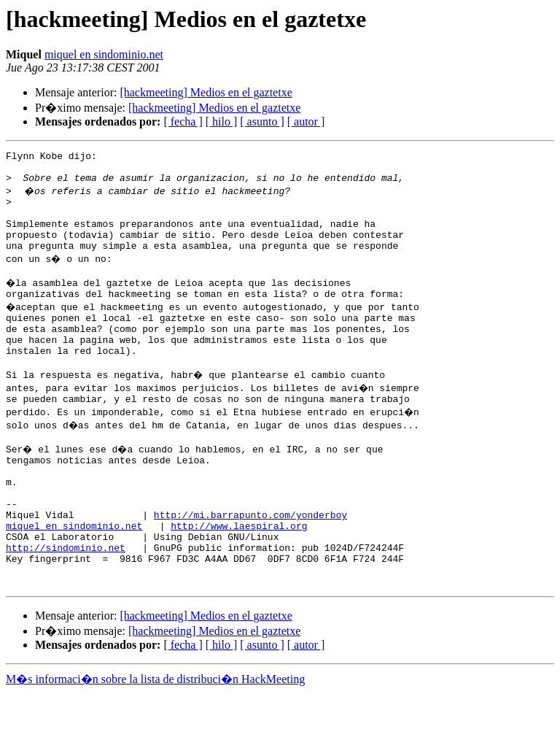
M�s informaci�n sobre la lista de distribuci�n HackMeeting (155, 742)
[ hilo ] (222, 121)
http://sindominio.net (66, 604)
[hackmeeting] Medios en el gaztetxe (206, 92)
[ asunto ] (262, 121)
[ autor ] (306, 121)
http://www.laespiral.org (239, 578)
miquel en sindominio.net (104, 54)
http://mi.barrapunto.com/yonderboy (250, 565)
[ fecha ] (183, 121)
